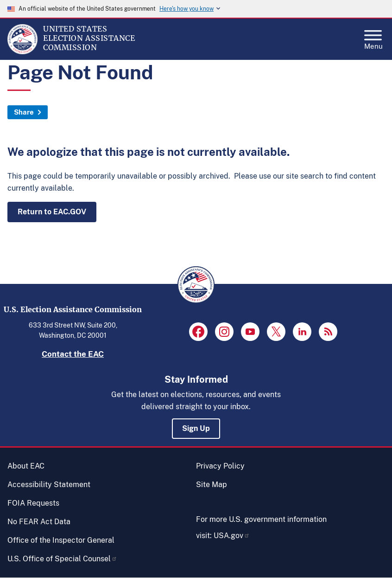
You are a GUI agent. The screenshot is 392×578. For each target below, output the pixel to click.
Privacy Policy (220, 466)
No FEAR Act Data (39, 522)
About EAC (26, 466)
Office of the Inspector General (61, 540)
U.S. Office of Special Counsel (62, 559)
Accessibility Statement (49, 485)
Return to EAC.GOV (52, 212)
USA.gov (232, 536)
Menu (373, 37)
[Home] (22, 52)
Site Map (212, 485)
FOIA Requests (33, 503)
